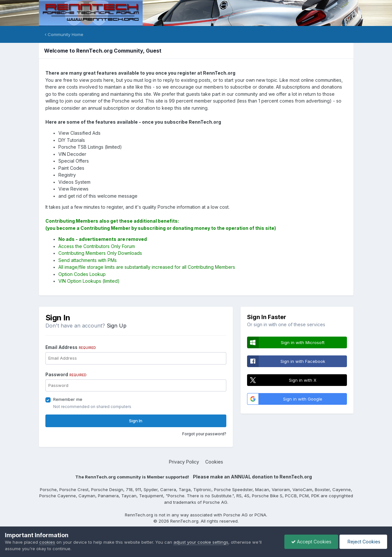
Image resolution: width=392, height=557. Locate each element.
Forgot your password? (204, 434)
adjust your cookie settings (201, 542)
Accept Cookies (311, 542)
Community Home (64, 34)
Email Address (71, 347)
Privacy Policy (184, 462)
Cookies (214, 462)
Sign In (136, 421)
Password (66, 374)
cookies (47, 542)
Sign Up (117, 326)
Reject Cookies (363, 542)
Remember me (68, 399)
